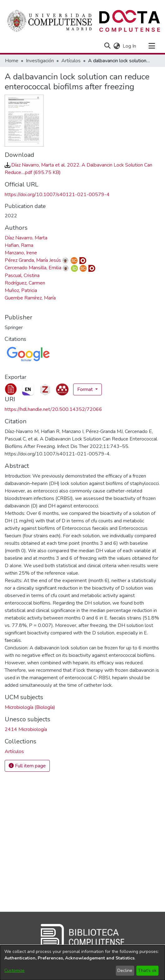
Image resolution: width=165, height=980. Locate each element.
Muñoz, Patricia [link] (21, 290)
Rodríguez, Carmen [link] (25, 283)
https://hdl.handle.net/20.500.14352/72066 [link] (53, 409)
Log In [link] (130, 46)
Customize (14, 971)
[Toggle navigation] (152, 46)
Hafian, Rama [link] (19, 245)
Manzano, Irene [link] (21, 253)
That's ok (147, 971)
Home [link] (12, 61)
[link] (14, 751)
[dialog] (82, 963)
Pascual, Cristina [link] (22, 276)
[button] (107, 46)
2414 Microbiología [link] (26, 729)
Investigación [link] (40, 61)
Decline (125, 971)
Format (86, 389)
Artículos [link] (71, 61)
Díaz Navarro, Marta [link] (26, 238)
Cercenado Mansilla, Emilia (33, 268)
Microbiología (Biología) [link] (30, 707)
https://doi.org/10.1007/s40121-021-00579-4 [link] (57, 195)
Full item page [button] (27, 766)
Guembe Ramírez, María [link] (30, 298)
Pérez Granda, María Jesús (33, 260)
